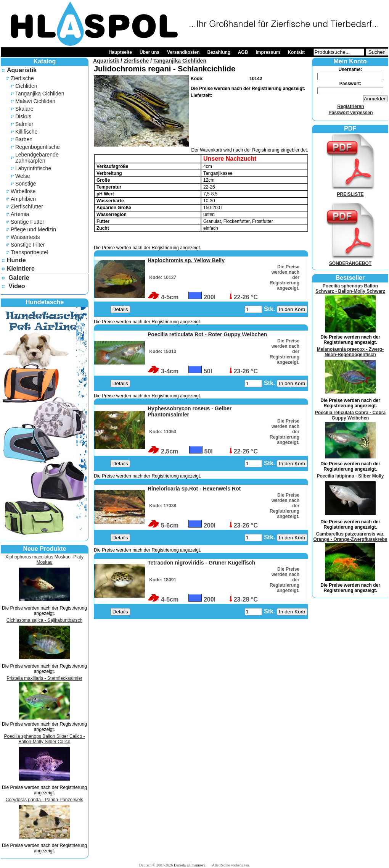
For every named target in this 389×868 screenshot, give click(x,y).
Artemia (20, 214)
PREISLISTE (350, 192)
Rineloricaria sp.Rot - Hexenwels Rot (194, 489)
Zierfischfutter (27, 207)
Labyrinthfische (33, 168)
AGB (243, 52)
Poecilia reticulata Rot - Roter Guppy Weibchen (207, 334)
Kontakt (296, 52)
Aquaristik (22, 70)
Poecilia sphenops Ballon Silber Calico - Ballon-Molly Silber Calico (44, 739)
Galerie (19, 278)
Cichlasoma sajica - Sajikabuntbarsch (44, 620)
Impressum (268, 52)
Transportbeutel (29, 252)
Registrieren (350, 106)
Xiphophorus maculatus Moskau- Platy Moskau (44, 560)
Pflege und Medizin (33, 229)
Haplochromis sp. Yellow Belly (186, 260)
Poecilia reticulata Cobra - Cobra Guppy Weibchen (350, 415)
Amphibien (23, 199)
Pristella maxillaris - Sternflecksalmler (44, 678)
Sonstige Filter (28, 245)
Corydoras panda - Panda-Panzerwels (44, 800)
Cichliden (26, 86)
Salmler (24, 124)
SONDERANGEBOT (350, 261)
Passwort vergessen (350, 113)
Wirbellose (23, 191)
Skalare (24, 109)
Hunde (16, 260)
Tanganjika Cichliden (40, 94)
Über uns (149, 52)
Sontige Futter (27, 222)
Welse (23, 176)
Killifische (26, 132)
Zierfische (22, 78)
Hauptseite (120, 52)
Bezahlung (219, 52)
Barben (24, 139)
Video (17, 286)
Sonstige (26, 184)
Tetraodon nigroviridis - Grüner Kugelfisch (201, 563)
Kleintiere (21, 269)
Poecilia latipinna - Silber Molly (350, 476)
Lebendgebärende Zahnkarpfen (37, 158)
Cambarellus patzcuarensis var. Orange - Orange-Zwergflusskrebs (350, 537)
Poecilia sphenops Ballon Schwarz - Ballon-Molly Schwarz (350, 289)
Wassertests (25, 237)
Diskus (23, 116)
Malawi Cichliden (35, 101)
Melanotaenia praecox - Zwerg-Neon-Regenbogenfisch (350, 352)
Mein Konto (350, 61)
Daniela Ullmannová (190, 865)
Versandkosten (183, 52)
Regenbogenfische (38, 147)
